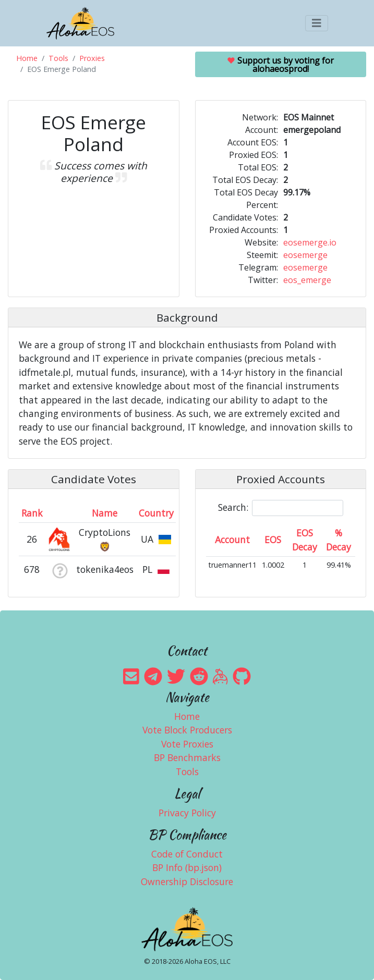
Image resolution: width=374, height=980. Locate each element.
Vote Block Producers (187, 730)
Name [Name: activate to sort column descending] (105, 513)
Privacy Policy (187, 813)
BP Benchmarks (187, 757)
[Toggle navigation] (317, 23)
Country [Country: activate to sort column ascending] (156, 513)
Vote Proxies (187, 744)
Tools (58, 58)
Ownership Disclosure (187, 881)
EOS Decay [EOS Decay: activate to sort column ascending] (305, 540)
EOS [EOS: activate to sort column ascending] (273, 540)
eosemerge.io (310, 242)
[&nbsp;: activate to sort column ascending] (60, 513)
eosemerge (305, 255)
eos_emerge (307, 280)
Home (27, 58)
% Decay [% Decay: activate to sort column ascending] (339, 540)
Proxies (92, 58)
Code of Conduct (187, 854)
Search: (281, 508)
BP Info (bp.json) (187, 867)
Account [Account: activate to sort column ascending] (232, 540)
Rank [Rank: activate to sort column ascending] (32, 513)
